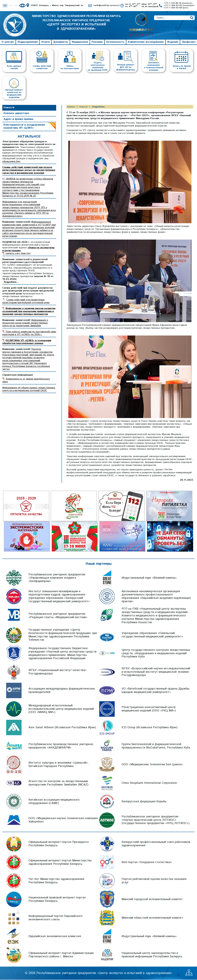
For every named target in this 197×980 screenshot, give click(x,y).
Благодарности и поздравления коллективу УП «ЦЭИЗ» (24, 127)
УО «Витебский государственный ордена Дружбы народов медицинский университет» (155, 691)
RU (5, 6)
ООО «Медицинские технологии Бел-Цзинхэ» (152, 765)
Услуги (45, 42)
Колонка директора (16, 114)
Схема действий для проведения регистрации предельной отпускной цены (26, 301)
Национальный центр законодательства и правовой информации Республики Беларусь (152, 955)
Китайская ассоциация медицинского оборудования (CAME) (54, 802)
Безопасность (115, 42)
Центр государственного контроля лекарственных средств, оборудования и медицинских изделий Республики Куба (156, 654)
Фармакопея (80, 42)
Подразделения (28, 42)
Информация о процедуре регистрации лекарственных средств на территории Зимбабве (25, 323)
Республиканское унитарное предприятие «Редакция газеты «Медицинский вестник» (58, 616)
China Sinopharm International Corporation (149, 783)
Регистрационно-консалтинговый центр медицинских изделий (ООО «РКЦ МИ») (149, 709)
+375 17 (178, 3)
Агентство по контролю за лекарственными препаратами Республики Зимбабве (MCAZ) (58, 783)
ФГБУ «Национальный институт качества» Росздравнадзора (57, 672)
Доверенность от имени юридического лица (26, 381)
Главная (71, 107)
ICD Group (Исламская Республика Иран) (150, 728)
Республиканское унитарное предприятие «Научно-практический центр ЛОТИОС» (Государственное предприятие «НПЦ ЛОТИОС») (156, 820)
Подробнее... (11, 282)
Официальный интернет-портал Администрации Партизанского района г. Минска (61, 955)
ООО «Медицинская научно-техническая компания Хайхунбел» (63, 820)
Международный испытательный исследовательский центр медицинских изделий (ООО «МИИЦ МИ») (61, 709)
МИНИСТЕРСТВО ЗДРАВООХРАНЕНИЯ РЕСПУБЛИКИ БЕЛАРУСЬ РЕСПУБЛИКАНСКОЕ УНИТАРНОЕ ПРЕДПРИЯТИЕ (76, 25)
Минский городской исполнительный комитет (152, 900)
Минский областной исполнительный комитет (152, 918)
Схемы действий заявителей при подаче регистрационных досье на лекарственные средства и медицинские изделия (29, 170)
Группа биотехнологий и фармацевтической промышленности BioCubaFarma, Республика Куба (156, 746)
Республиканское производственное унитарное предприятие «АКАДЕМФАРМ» (61, 746)
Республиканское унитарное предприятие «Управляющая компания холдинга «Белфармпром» (57, 578)
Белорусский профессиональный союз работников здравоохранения (156, 844)
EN (16, 6)
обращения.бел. (12, 162)
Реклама (97, 42)
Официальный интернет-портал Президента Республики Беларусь (59, 844)
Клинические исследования (146, 42)
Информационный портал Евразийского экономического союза (55, 918)
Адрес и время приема (18, 119)
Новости (9, 108)
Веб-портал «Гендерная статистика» (147, 863)
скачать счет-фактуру (18, 254)
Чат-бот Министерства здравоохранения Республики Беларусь (56, 881)
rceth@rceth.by (107, 6)
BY (11, 6)
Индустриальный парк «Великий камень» (149, 578)
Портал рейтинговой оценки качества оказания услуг (154, 881)
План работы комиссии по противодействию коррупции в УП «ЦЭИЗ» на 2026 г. (29, 333)
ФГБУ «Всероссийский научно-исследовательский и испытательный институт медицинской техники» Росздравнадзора (156, 672)
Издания (173, 42)
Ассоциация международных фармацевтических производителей (62, 691)
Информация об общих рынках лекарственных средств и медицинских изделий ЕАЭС (29, 389)
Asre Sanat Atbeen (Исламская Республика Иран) (62, 728)
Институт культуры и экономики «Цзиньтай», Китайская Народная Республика (59, 765)
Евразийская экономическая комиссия (55, 937)
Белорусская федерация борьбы (144, 802)
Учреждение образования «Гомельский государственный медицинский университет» (152, 635)
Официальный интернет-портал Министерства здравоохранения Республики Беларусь (60, 863)
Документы (61, 42)
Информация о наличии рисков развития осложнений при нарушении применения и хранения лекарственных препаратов (29, 312)
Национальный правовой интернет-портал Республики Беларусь (57, 900)
